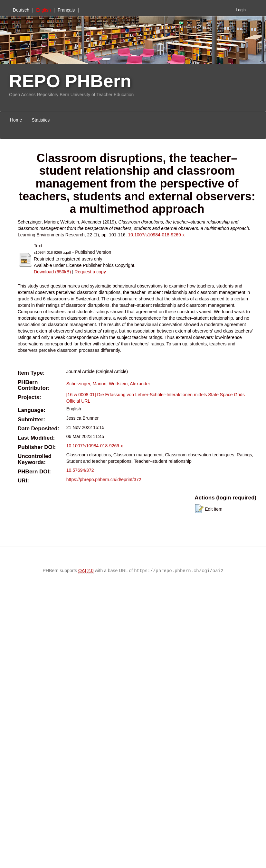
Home (16, 120)
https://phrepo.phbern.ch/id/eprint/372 (104, 480)
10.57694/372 (80, 470)
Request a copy (90, 272)
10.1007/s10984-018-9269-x (156, 235)
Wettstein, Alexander (129, 384)
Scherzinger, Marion (86, 384)
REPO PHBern (70, 81)
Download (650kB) (52, 272)
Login (241, 10)
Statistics (41, 120)
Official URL (78, 401)
